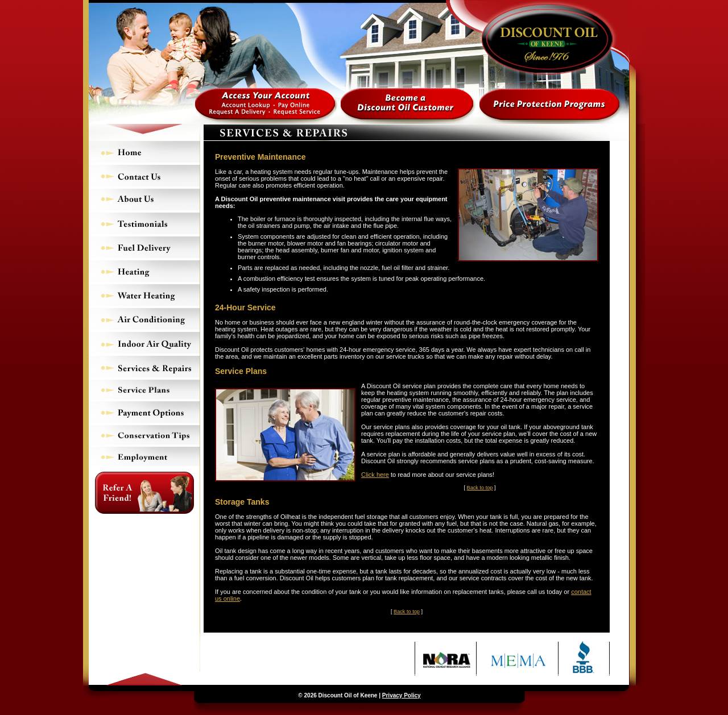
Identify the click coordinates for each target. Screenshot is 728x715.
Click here (375, 475)
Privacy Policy (402, 695)
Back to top (480, 488)
